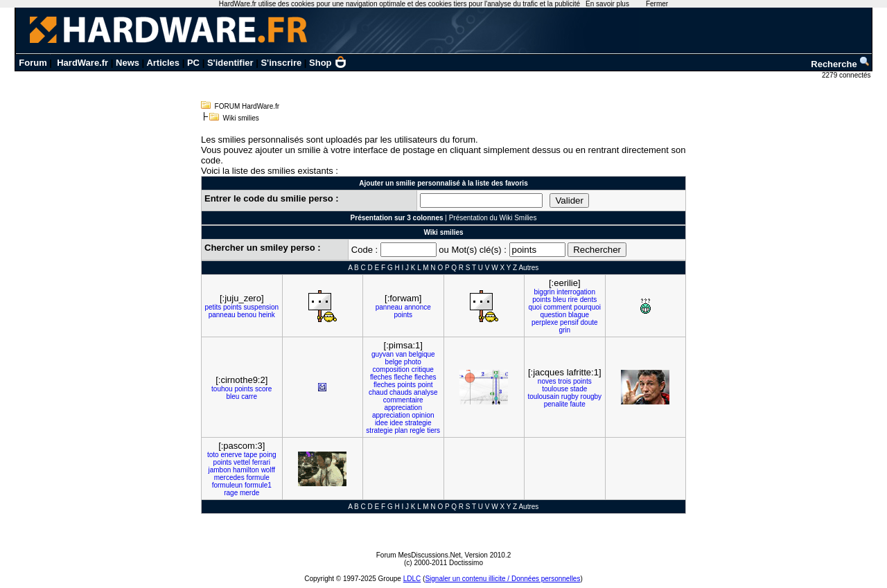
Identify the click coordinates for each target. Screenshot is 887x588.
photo (413, 362)
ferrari (261, 462)
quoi (535, 307)
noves (547, 381)
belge (394, 362)
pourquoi (587, 307)
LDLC (412, 579)
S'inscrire (281, 63)
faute (578, 404)
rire (572, 300)
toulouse (555, 389)
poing (267, 455)
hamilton (246, 470)
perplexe (545, 322)
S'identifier (230, 63)
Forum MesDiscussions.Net (419, 555)
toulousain (543, 397)
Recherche (841, 64)
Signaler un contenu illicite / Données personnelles (502, 579)
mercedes (229, 478)
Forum (33, 63)
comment (557, 307)
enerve (231, 455)
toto (213, 455)
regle (417, 430)
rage (231, 493)
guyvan (383, 354)
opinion (423, 415)
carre (249, 397)
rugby (570, 397)
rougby (591, 397)
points (232, 307)
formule (257, 478)
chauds (401, 392)
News (128, 63)
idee (381, 423)
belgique (422, 354)
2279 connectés (847, 75)
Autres (528, 268)
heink (267, 315)
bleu (560, 300)
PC (193, 63)
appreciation (403, 408)
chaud (378, 392)
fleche (403, 377)
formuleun (227, 485)
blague (579, 315)
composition (391, 369)
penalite (556, 404)
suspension (262, 307)
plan (402, 430)
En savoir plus (607, 4)
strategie (418, 423)
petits (213, 307)
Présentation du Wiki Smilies (493, 218)
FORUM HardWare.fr (247, 106)
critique (423, 369)
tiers (433, 430)
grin (564, 330)
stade (579, 389)
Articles (163, 63)
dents (588, 300)
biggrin (545, 292)
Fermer (657, 4)
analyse (425, 392)
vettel (242, 462)
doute (589, 322)
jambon (219, 470)
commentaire (403, 400)
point (425, 385)
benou (247, 315)
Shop (328, 63)
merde (249, 493)
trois (564, 381)
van (401, 354)
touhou (222, 389)
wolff (268, 470)
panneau (222, 315)
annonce (417, 307)
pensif (569, 322)
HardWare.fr (82, 63)
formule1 (258, 485)
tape (251, 455)
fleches (381, 377)
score (263, 389)
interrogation (576, 292)
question (553, 315)
